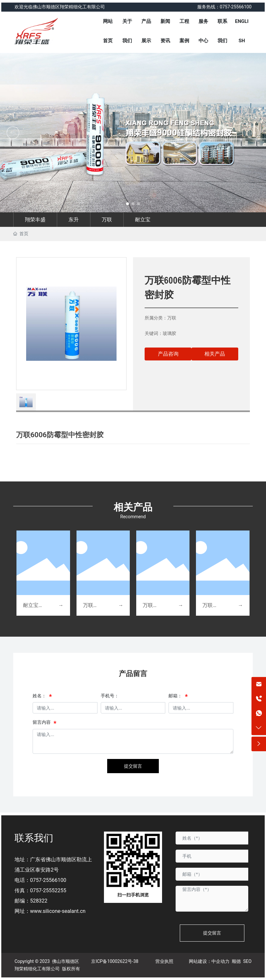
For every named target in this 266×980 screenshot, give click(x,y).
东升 (74, 220)
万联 (107, 220)
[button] (253, 133)
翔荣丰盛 (35, 220)
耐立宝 (143, 220)
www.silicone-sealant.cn (58, 911)
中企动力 (220, 961)
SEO (247, 961)
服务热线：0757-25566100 (224, 7)
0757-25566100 (48, 880)
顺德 (236, 961)
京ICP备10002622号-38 (115, 961)
